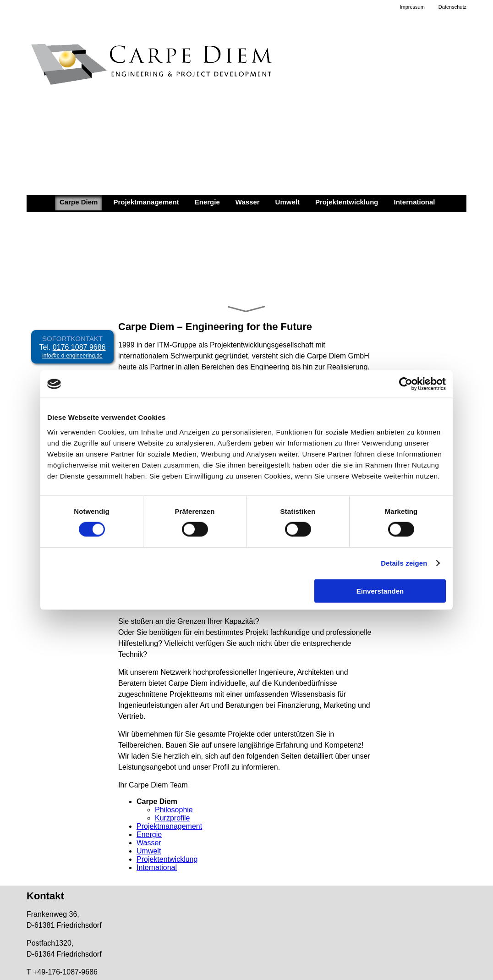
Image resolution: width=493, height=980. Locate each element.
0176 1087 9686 (79, 347)
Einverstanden (380, 591)
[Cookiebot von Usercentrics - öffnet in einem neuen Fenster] (406, 384)
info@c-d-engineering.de (72, 356)
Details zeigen (404, 563)
